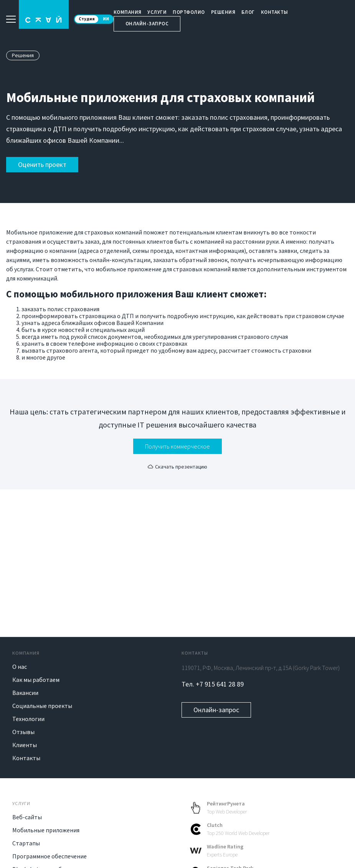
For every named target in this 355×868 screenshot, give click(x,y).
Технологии (28, 719)
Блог (248, 12)
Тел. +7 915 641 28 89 (213, 684)
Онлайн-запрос (147, 23)
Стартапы (26, 843)
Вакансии (25, 693)
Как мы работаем (36, 680)
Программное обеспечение (50, 856)
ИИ (106, 19)
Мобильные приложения (46, 830)
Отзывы (23, 732)
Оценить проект (42, 164)
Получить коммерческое (177, 446)
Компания (128, 12)
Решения (223, 12)
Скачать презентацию (177, 467)
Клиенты (25, 745)
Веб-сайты (27, 817)
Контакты (275, 12)
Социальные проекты (42, 706)
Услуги (157, 12)
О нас (20, 667)
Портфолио (189, 12)
